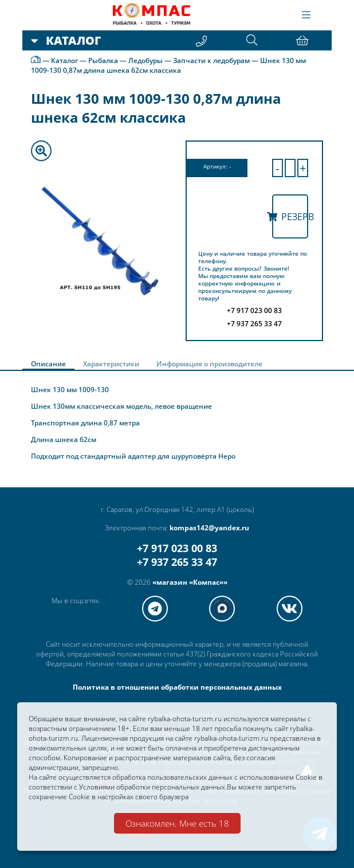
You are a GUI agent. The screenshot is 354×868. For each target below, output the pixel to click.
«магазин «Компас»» (190, 582)
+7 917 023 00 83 (177, 548)
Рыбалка (103, 60)
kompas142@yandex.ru (209, 528)
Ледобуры (145, 60)
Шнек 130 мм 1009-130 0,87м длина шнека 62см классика (168, 65)
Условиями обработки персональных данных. (153, 787)
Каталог (64, 60)
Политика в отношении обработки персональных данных (177, 687)
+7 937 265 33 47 (177, 562)
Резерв (290, 217)
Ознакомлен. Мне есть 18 (177, 823)
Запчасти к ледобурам (211, 60)
